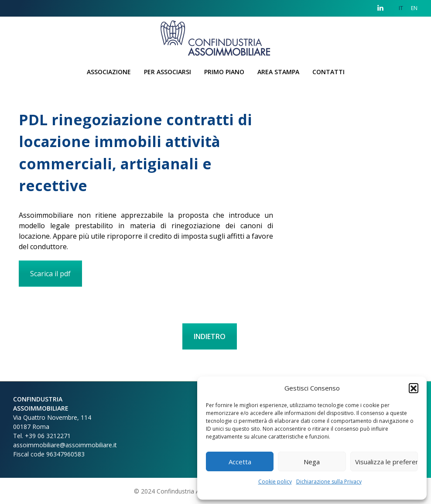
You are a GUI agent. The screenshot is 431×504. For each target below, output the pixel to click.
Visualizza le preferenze (387, 462)
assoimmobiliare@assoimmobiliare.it (65, 445)
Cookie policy (275, 482)
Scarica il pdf (50, 274)
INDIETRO (210, 336)
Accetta (240, 462)
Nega (312, 462)
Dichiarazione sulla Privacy (329, 482)
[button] (414, 388)
